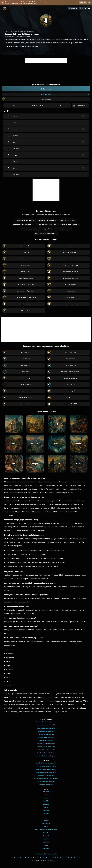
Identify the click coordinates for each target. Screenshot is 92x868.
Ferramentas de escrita (46, 785)
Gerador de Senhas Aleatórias (46, 728)
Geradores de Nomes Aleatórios (17, 31)
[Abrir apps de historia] (37, 106)
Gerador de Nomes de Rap (46, 731)
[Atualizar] (73, 8)
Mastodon (46, 848)
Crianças (46, 798)
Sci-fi (46, 795)
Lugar (27, 31)
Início (6, 31)
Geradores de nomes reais (46, 775)
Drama (46, 807)
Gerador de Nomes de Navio (46, 744)
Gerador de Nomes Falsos (46, 737)
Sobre (46, 827)
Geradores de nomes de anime (46, 766)
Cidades (32, 31)
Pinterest (46, 839)
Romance (46, 810)
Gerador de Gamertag (46, 740)
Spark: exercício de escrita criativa (46, 830)
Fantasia (46, 792)
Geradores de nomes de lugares (46, 772)
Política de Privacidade (41, 854)
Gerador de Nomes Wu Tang (46, 747)
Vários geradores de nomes (46, 782)
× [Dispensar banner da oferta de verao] (89, 3)
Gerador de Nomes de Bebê (46, 750)
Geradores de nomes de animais (46, 763)
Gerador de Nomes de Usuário (46, 725)
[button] (89, 9)
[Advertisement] (46, 61)
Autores (46, 820)
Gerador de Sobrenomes (46, 734)
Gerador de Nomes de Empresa (46, 756)
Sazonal (46, 813)
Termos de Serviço (52, 854)
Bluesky (46, 845)
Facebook (46, 836)
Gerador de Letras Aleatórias (46, 753)
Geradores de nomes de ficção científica (46, 778)
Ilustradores (46, 823)
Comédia (46, 801)
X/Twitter (46, 833)
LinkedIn (46, 842)
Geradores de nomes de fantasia (46, 769)
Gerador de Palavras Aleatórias (46, 722)
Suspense (46, 804)
